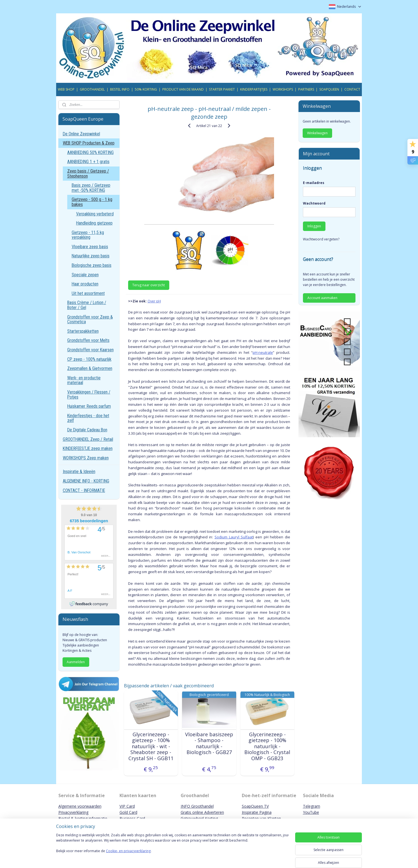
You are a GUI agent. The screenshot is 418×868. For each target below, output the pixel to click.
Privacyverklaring (73, 812)
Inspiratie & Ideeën (79, 472)
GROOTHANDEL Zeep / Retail (88, 439)
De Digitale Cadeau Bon (87, 430)
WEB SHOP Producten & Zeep (89, 143)
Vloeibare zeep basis (90, 247)
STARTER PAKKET (222, 89)
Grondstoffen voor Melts (88, 340)
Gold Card (128, 812)
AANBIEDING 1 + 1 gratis (88, 162)
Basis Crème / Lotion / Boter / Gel (87, 305)
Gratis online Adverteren (202, 812)
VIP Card (127, 806)
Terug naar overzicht (149, 285)
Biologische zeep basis (92, 265)
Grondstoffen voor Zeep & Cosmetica (90, 319)
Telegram (312, 806)
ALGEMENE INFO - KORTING (86, 481)
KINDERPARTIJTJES (254, 89)
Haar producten (85, 284)
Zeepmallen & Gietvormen (90, 368)
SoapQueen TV (255, 806)
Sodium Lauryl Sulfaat (234, 537)
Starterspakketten (83, 331)
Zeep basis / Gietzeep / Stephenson (88, 174)
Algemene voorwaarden (80, 806)
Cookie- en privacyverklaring (128, 856)
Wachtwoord (314, 203)
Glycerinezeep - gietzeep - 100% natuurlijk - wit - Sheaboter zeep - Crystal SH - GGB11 (151, 747)
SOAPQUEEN (329, 89)
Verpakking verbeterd (95, 214)
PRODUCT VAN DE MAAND (183, 89)
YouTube (311, 812)
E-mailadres (314, 183)
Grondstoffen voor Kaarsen (90, 350)
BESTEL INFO (120, 89)
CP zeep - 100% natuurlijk (89, 359)
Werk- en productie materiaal (84, 380)
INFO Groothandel (197, 806)
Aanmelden (76, 662)
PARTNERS (306, 89)
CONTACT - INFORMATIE (84, 490)
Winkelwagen (317, 133)
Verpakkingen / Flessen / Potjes (89, 395)
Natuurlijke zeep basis (91, 256)
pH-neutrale (263, 352)
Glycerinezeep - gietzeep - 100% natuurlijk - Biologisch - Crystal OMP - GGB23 (267, 747)
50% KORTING (146, 89)
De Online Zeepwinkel (81, 134)
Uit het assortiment (88, 293)
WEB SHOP (66, 89)
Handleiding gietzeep (94, 223)
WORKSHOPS (283, 89)
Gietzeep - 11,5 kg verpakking (88, 235)
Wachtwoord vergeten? (321, 239)
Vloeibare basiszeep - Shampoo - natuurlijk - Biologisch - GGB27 (209, 743)
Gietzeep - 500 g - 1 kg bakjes (92, 202)
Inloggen (314, 226)
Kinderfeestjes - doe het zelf (88, 418)
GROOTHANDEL (92, 89)
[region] (172, 849)
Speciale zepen (85, 275)
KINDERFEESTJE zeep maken (88, 448)
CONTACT (352, 89)
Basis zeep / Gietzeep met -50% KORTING (91, 188)
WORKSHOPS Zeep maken (86, 458)
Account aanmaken (322, 298)
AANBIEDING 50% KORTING (90, 152)
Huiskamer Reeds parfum (89, 406)
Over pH (154, 301)
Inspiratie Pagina (257, 812)
